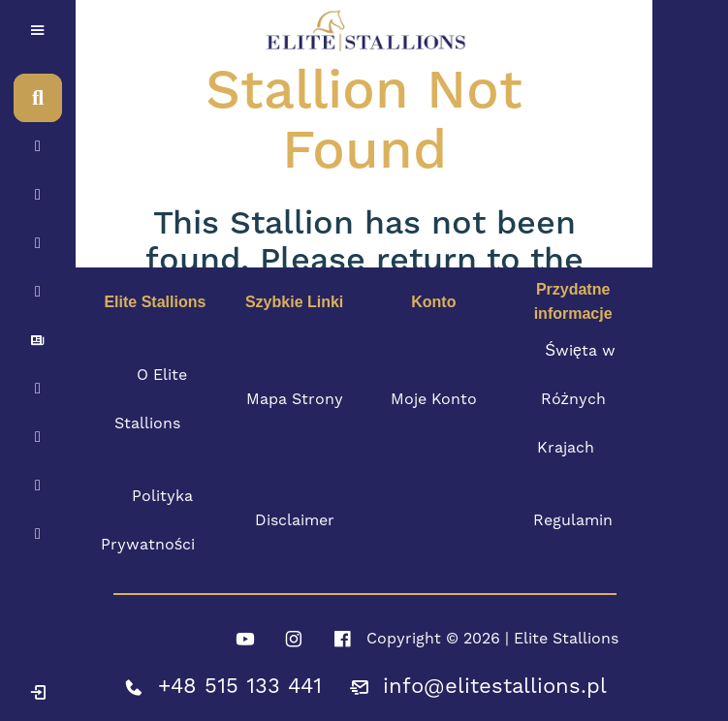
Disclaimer (295, 520)
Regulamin (573, 520)
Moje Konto (434, 399)
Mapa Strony (295, 399)
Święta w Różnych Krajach (576, 399)
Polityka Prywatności (148, 520)
